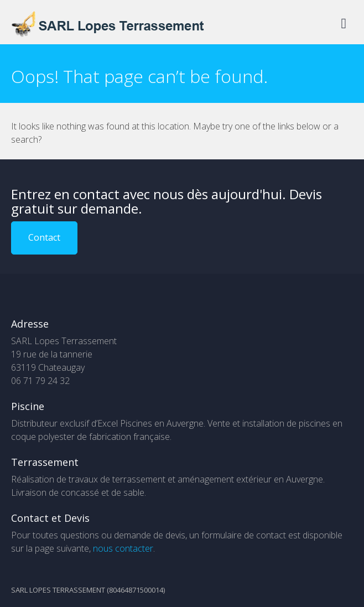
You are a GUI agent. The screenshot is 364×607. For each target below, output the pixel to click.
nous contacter (123, 548)
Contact (44, 237)
